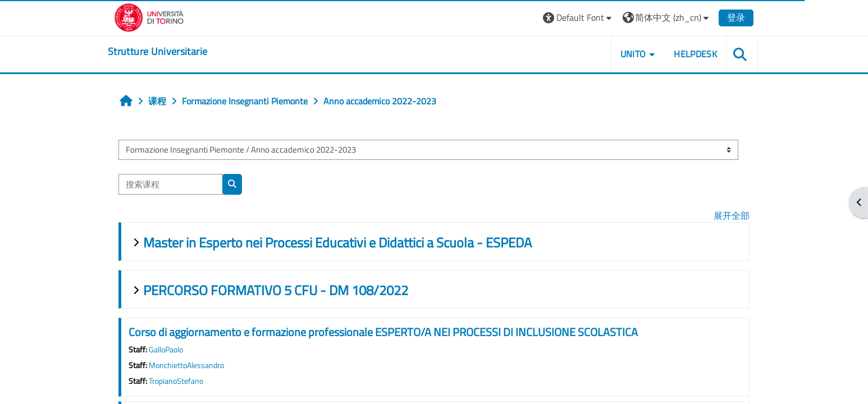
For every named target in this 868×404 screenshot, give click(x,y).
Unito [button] (633, 54)
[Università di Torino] (149, 16)
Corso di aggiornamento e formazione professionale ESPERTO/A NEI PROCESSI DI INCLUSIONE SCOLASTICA (383, 332)
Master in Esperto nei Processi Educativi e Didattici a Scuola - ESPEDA (337, 242)
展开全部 (732, 215)
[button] (579, 18)
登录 (736, 17)
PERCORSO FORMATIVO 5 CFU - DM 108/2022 (276, 290)
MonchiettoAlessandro (186, 365)
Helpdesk (695, 54)
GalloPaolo (166, 350)
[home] (157, 52)
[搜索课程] (171, 184)
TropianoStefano (176, 381)
